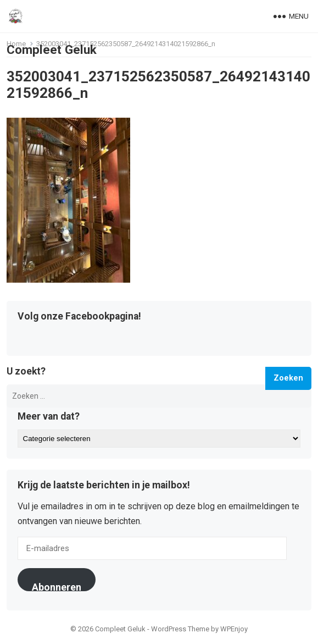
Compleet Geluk (52, 49)
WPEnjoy (234, 629)
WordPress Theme (180, 629)
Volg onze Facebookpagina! (79, 317)
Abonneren (57, 586)
